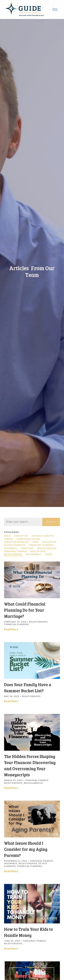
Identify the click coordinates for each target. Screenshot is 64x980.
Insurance (11, 548)
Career (9, 539)
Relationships (13, 554)
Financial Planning (41, 545)
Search (51, 522)
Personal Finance (16, 551)
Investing (27, 548)
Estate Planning (15, 545)
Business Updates (43, 536)
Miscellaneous (47, 548)
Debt (36, 542)
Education (50, 542)
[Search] (23, 522)
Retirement (34, 554)
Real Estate (38, 551)
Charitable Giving (28, 539)
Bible (7, 536)
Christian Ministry (17, 542)
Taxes (49, 554)
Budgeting (21, 536)
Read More (11, 629)
